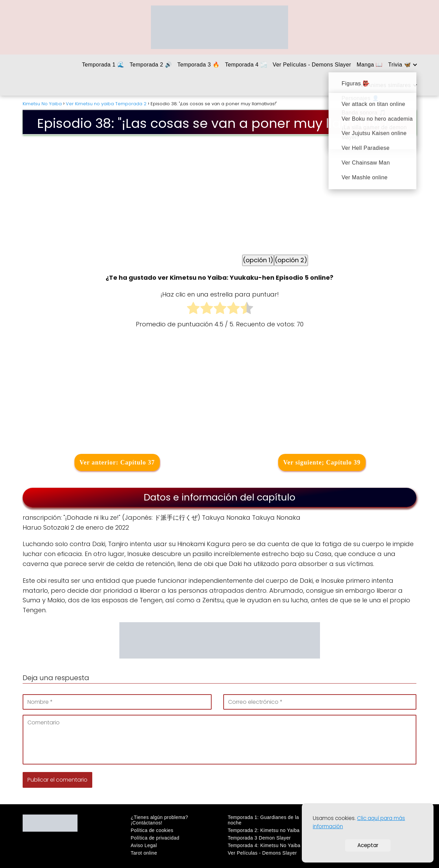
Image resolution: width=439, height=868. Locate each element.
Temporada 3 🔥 (198, 65)
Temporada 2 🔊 (151, 65)
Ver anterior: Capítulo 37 (117, 462)
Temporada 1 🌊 (103, 65)
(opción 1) (258, 260)
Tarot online (144, 853)
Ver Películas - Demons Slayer (312, 65)
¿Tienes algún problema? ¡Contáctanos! (159, 820)
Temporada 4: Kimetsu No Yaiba (264, 845)
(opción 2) (291, 260)
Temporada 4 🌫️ (246, 65)
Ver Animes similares (384, 85)
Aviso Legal (144, 845)
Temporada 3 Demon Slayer (259, 838)
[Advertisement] (219, 393)
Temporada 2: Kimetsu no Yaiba (264, 830)
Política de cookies (152, 830)
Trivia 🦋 (400, 65)
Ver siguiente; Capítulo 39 (322, 462)
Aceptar (368, 845)
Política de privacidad (155, 838)
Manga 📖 (370, 65)
